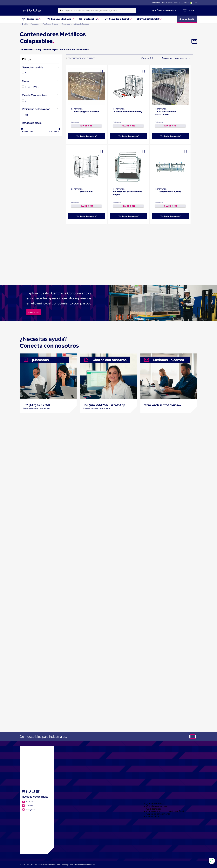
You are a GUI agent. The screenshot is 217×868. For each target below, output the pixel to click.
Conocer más (34, 312)
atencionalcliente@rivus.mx (163, 405)
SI (26, 73)
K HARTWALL (32, 87)
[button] (41, 68)
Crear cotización (187, 18)
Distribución (35, 24)
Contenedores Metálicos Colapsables (75, 24)
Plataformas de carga (50, 24)
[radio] (152, 58)
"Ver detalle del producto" (86, 136)
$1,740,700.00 (27, 154)
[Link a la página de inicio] (24, 24)
